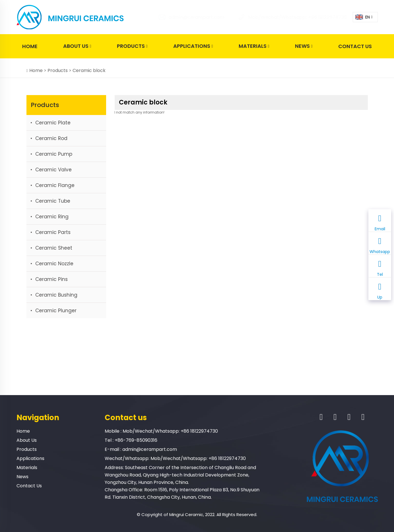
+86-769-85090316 (136, 440)
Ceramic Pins (51, 279)
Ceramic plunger (56, 311)
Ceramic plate (53, 123)
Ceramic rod (51, 138)
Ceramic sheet (54, 248)
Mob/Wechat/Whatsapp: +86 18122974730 (289, 17)
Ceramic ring (52, 217)
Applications (193, 46)
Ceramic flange (55, 185)
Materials (254, 46)
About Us (77, 46)
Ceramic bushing (56, 295)
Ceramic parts (53, 232)
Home (30, 46)
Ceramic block (89, 70)
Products (132, 46)
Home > (38, 70)
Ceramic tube (53, 201)
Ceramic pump (54, 154)
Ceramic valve (53, 170)
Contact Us (355, 46)
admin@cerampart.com (188, 17)
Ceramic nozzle (54, 264)
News (304, 46)
